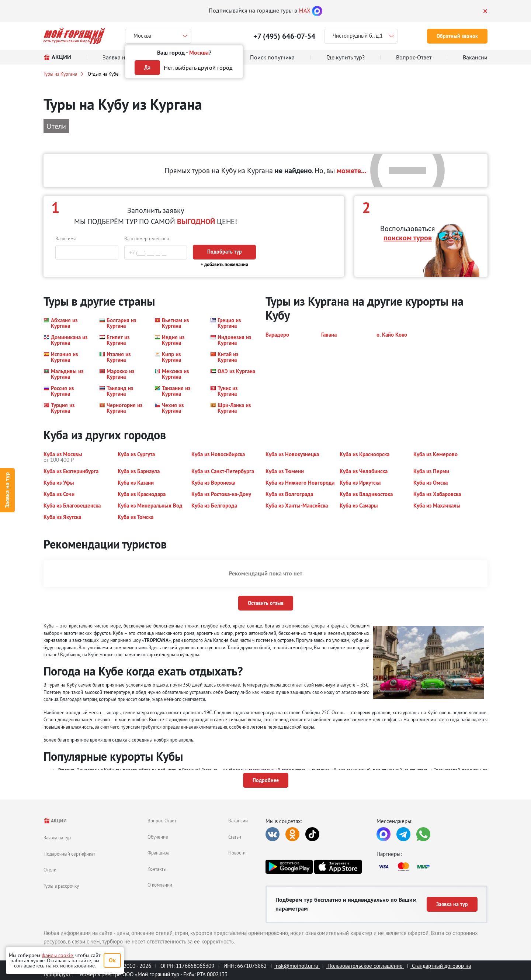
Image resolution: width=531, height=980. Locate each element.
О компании (160, 885)
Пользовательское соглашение (365, 966)
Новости (237, 853)
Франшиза (158, 853)
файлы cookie (57, 955)
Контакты (157, 869)
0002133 (217, 974)
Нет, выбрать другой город (198, 68)
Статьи (235, 837)
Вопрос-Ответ (162, 821)
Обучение (158, 837)
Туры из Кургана (60, 74)
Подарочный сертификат (69, 854)
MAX (305, 10)
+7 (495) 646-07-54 (284, 36)
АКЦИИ (55, 821)
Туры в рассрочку (61, 886)
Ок (112, 960)
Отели (50, 870)
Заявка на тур (7, 490)
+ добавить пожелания (224, 264)
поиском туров (408, 238)
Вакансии (238, 821)
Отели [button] (56, 126)
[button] (67, 323)
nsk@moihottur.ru (297, 966)
